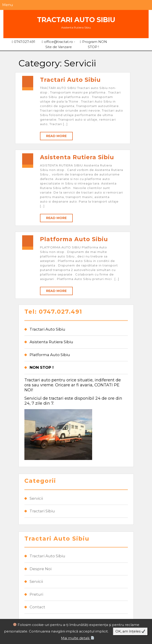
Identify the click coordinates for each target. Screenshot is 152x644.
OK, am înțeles (130, 631)
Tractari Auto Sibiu (76, 20)
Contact (37, 607)
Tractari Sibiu (42, 511)
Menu (8, 5)
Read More (56, 136)
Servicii (36, 498)
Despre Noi (41, 569)
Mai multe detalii (77, 638)
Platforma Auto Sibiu (74, 239)
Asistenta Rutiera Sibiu (77, 157)
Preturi (36, 594)
